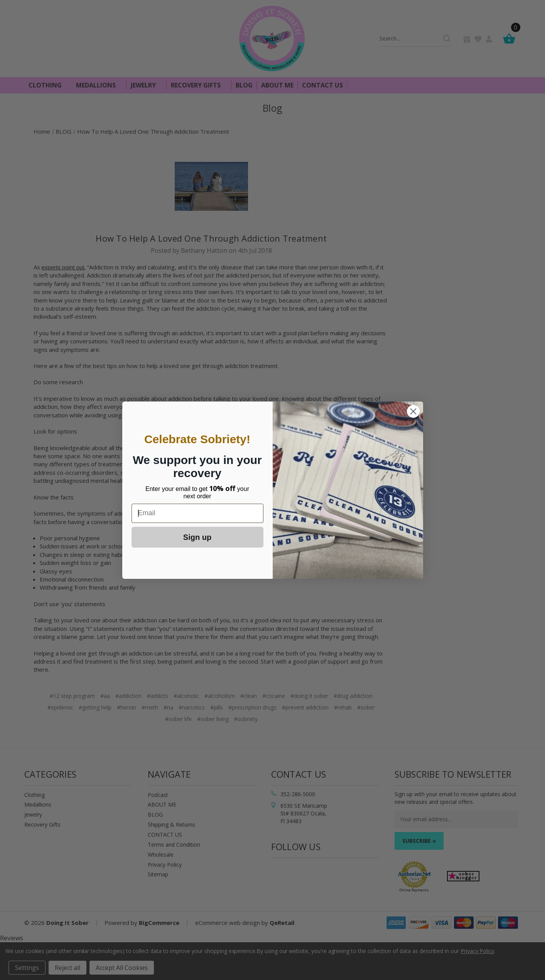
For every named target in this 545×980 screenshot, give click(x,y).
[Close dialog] (413, 411)
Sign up (197, 537)
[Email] (197, 513)
